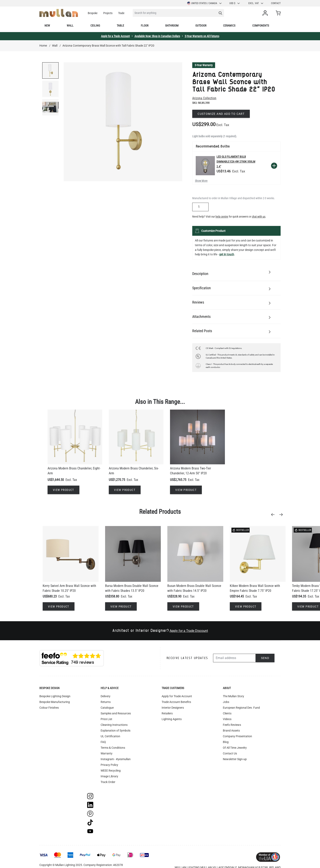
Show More (201, 181)
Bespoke (93, 13)
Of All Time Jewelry (235, 748)
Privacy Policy (109, 765)
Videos (227, 719)
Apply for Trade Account (177, 696)
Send (265, 658)
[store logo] (59, 13)
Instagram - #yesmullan (116, 759)
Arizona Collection (204, 98)
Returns (106, 702)
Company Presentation (237, 736)
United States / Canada (205, 3)
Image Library (109, 776)
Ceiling (95, 26)
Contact (276, 3)
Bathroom (172, 26)
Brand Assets (231, 731)
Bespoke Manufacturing (55, 702)
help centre (222, 217)
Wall (70, 26)
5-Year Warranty (204, 65)
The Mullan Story (233, 696)
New (47, 26)
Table (120, 26)
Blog (226, 742)
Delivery (106, 696)
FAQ (103, 742)
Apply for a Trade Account (115, 36)
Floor (145, 26)
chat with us (259, 217)
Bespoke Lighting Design (55, 696)
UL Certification (110, 736)
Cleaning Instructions (114, 725)
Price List (106, 719)
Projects (108, 13)
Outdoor (201, 26)
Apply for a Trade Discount (189, 631)
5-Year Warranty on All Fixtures (202, 36)
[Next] (282, 515)
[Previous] (274, 515)
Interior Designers (173, 708)
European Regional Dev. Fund (241, 708)
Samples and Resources (116, 713)
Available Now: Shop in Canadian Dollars (157, 36)
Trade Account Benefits (176, 702)
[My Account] (266, 13)
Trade (121, 13)
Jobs (226, 702)
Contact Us (230, 753)
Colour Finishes (49, 708)
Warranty (107, 753)
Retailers (167, 713)
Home (43, 46)
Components (261, 26)
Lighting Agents (172, 719)
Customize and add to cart (221, 114)
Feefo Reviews (232, 725)
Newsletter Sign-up (235, 759)
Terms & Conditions (113, 748)
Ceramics (229, 26)
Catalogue (107, 708)
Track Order (108, 782)
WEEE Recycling (111, 771)
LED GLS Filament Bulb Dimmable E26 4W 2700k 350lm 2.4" (236, 162)
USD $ (235, 3)
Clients (227, 713)
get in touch (227, 254)
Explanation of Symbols (116, 731)
